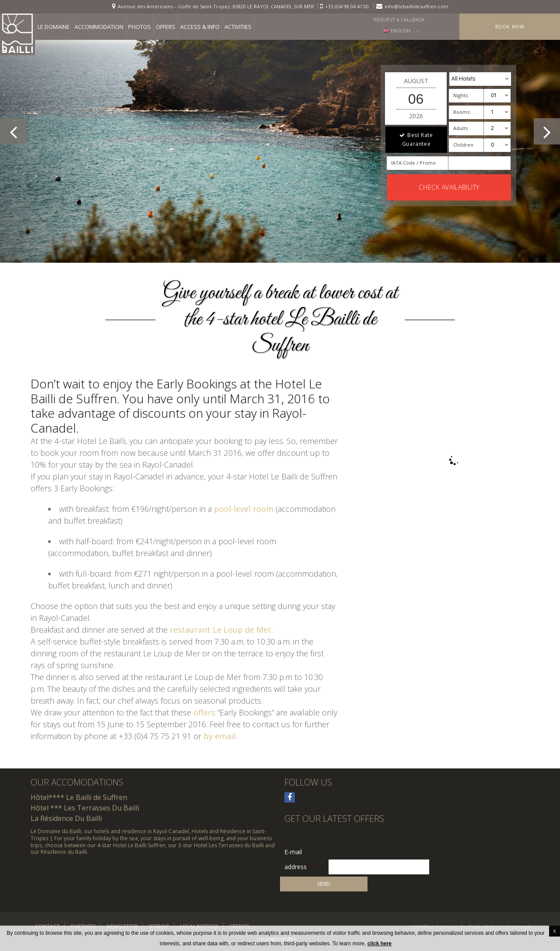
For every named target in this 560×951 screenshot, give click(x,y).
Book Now (510, 26)
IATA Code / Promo (413, 163)
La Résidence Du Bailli (66, 818)
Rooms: (462, 112)
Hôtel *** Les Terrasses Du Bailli (85, 808)
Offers (166, 27)
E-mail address (298, 852)
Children (463, 145)
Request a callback (399, 19)
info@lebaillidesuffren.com (416, 6)
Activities (238, 27)
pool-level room (244, 509)
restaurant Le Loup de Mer (220, 630)
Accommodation (99, 27)
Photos (140, 27)
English (397, 30)
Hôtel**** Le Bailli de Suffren (79, 797)
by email (219, 736)
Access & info (200, 27)
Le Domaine (54, 27)
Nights (460, 95)
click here (380, 944)
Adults (460, 128)
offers (204, 712)
